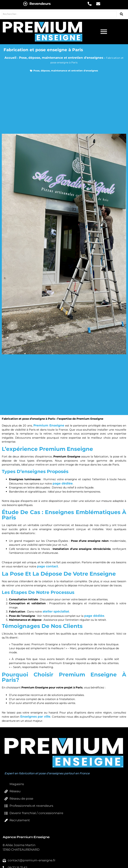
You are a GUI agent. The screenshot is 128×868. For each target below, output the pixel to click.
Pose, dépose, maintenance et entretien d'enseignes (61, 58)
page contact (47, 566)
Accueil (10, 58)
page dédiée (63, 483)
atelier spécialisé (56, 611)
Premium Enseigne (49, 425)
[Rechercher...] (59, 14)
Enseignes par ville (35, 717)
